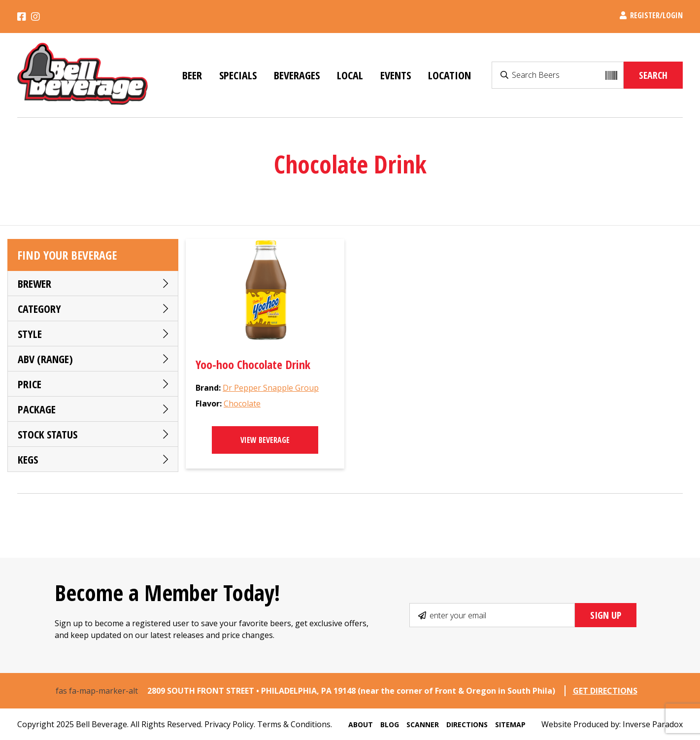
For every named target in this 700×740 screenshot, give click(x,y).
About (361, 724)
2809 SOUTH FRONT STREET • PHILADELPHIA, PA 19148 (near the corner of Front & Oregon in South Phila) (352, 691)
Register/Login (651, 15)
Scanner (423, 724)
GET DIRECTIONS (605, 691)
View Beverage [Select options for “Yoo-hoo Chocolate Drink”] (265, 440)
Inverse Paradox (653, 724)
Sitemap (510, 724)
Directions (467, 724)
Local (350, 75)
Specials (238, 75)
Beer (192, 75)
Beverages (297, 75)
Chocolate (242, 404)
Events (396, 75)
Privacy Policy (229, 724)
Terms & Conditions (294, 724)
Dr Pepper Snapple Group (271, 388)
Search (653, 75)
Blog (390, 724)
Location (450, 75)
